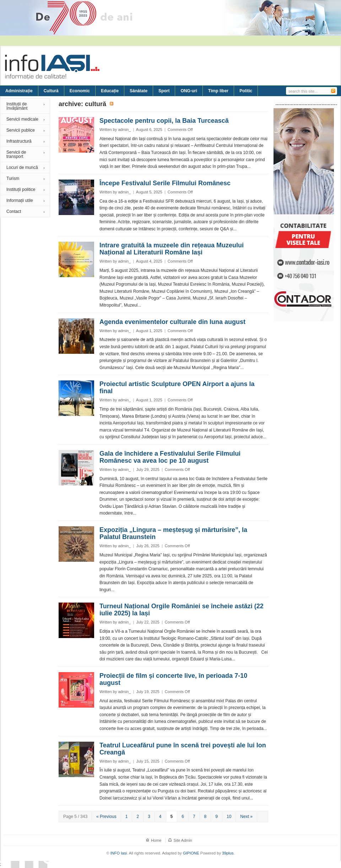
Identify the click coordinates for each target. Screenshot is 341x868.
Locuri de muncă (22, 167)
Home (156, 840)
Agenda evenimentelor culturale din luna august (172, 322)
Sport (164, 91)
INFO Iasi (119, 853)
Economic (80, 91)
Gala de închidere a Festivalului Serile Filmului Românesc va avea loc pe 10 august (170, 457)
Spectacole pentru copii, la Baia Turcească (164, 121)
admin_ (124, 130)
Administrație (19, 91)
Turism (13, 178)
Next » (246, 817)
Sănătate (139, 91)
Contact (14, 211)
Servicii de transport (16, 154)
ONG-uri (189, 91)
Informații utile (20, 200)
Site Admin (183, 840)
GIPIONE (191, 853)
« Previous (106, 817)
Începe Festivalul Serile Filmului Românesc (165, 183)
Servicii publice (21, 130)
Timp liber (218, 91)
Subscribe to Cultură (112, 104)
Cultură (51, 91)
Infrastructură (19, 141)
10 (229, 817)
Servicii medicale (22, 119)
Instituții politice (21, 189)
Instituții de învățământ (17, 106)
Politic (246, 91)
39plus (228, 853)
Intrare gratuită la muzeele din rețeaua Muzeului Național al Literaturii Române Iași (172, 249)
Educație (110, 91)
